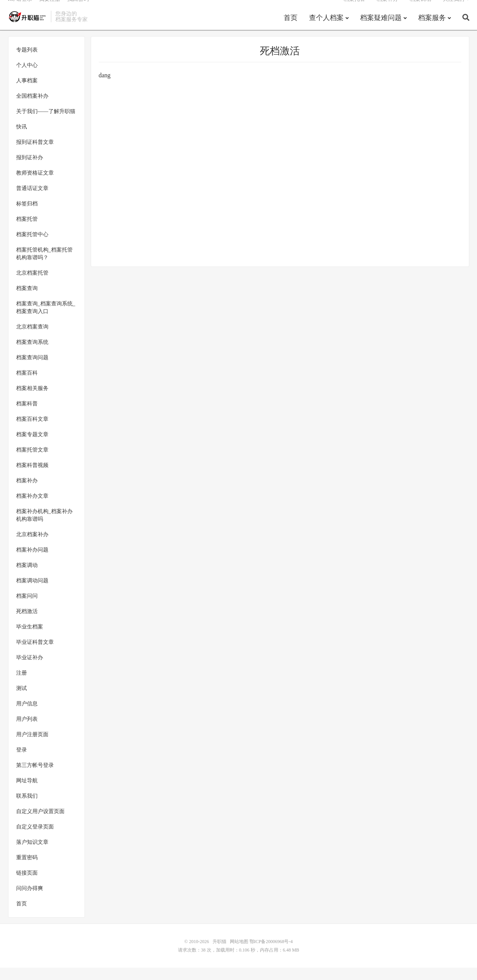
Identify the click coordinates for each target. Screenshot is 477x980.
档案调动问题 (32, 593)
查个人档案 (326, 28)
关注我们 (454, 10)
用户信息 (27, 716)
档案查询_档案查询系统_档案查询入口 (46, 320)
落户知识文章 (32, 854)
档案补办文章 (32, 508)
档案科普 (27, 416)
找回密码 (78, 10)
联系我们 (27, 808)
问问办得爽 (30, 901)
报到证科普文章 (35, 154)
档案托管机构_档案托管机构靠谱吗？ (44, 266)
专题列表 (27, 62)
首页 (291, 28)
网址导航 (27, 793)
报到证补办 (30, 170)
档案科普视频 (32, 477)
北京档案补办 (32, 547)
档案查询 (27, 301)
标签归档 (27, 216)
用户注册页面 (32, 747)
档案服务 (432, 28)
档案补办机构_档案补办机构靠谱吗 (44, 527)
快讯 (22, 139)
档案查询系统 (32, 354)
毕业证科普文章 (35, 654)
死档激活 (27, 624)
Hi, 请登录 (20, 10)
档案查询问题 (32, 370)
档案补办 (387, 10)
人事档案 (27, 93)
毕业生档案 (30, 639)
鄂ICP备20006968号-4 (271, 954)
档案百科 (27, 385)
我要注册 (50, 10)
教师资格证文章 (35, 185)
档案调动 (420, 10)
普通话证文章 (32, 201)
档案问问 (27, 608)
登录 (22, 762)
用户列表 (27, 731)
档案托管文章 (32, 462)
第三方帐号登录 (35, 777)
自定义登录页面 (35, 839)
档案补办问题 (32, 562)
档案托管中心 (32, 247)
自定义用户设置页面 (40, 824)
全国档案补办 (32, 108)
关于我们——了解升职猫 (46, 124)
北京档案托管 (32, 285)
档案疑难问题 (381, 28)
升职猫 (27, 27)
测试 (22, 701)
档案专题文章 (32, 447)
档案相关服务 (32, 401)
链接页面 (27, 885)
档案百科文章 (32, 431)
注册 (22, 685)
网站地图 (239, 954)
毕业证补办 (30, 670)
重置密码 (27, 870)
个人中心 (27, 77)
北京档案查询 (32, 339)
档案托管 (354, 10)
